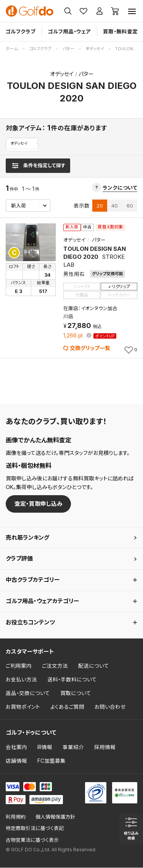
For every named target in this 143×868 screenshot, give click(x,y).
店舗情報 (16, 761)
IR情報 (45, 748)
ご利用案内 (19, 667)
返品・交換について (28, 694)
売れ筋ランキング (27, 538)
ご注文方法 (55, 667)
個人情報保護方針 (55, 817)
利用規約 (16, 817)
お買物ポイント (23, 707)
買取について (76, 694)
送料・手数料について (72, 680)
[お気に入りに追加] (130, 350)
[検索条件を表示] (38, 166)
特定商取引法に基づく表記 (35, 829)
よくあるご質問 (67, 707)
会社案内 (16, 748)
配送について (94, 667)
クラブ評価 (19, 559)
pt (74, 336)
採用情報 (105, 748)
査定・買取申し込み (39, 504)
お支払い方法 (21, 680)
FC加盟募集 (51, 761)
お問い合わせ (110, 707)
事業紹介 (73, 748)
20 (100, 206)
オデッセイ (20, 143)
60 (130, 206)
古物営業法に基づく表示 (32, 840)
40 (115, 206)
